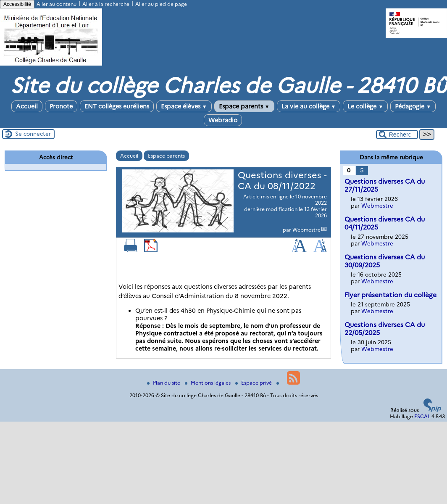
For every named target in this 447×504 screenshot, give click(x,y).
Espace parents (244, 106)
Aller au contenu (57, 4)
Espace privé (254, 383)
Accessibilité (17, 4)
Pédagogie (413, 106)
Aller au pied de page (161, 4)
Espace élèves (184, 106)
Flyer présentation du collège (390, 295)
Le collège (365, 106)
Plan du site (164, 383)
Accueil (27, 106)
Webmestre (306, 230)
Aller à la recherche (106, 4)
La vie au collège (309, 106)
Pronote (61, 106)
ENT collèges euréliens (117, 106)
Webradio (223, 120)
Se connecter (33, 134)
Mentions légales (208, 383)
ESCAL (422, 416)
